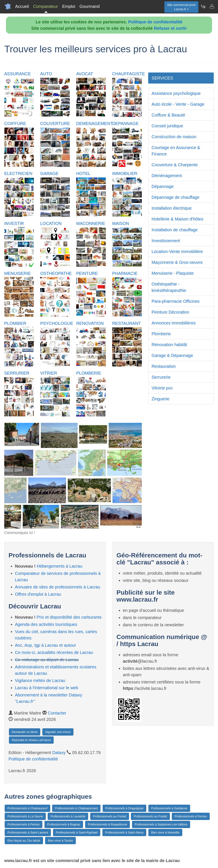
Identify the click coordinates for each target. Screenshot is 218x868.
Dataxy (59, 753)
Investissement (166, 241)
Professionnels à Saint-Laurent (28, 832)
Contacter (57, 713)
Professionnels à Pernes (191, 816)
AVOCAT (85, 74)
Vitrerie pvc (162, 388)
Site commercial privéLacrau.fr (181, 7)
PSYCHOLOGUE (57, 323)
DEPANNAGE (125, 124)
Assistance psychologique (176, 93)
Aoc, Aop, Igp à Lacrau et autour (45, 645)
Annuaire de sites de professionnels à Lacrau (57, 587)
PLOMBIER (15, 323)
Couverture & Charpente (175, 165)
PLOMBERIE (89, 373)
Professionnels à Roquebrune (108, 824)
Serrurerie (161, 377)
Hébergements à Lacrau (60, 566)
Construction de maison (174, 137)
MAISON (121, 223)
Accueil (22, 6)
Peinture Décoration (170, 312)
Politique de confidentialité (155, 22)
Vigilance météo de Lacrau (40, 680)
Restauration (164, 366)
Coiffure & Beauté (168, 115)
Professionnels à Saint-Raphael (77, 832)
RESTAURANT (126, 323)
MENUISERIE (17, 273)
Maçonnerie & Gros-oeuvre (177, 262)
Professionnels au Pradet (150, 816)
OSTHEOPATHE (56, 273)
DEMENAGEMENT (94, 124)
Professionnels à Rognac (64, 824)
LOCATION (51, 223)
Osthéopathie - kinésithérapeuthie (169, 287)
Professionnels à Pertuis (24, 824)
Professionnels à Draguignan (125, 808)
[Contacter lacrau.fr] (212, 6)
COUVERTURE (55, 124)
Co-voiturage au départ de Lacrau (47, 660)
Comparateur (45, 6)
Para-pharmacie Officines (176, 301)
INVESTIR (14, 223)
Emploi (69, 6)
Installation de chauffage (175, 230)
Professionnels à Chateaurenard (76, 808)
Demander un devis (25, 732)
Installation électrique (172, 208)
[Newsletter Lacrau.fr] (203, 6)
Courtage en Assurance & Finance (176, 151)
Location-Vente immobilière (177, 251)
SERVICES (162, 78)
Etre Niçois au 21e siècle (24, 841)
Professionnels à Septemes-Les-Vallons (161, 824)
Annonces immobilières (174, 323)
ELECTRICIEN (18, 173)
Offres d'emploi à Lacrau (38, 594)
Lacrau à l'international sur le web (47, 688)
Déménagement (167, 176)
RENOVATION (90, 323)
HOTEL (83, 173)
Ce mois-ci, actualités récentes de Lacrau (54, 652)
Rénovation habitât (169, 345)
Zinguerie (160, 399)
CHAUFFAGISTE (128, 74)
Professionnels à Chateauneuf (27, 808)
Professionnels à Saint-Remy (124, 832)
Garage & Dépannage (172, 355)
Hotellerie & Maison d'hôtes (177, 219)
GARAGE (49, 173)
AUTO (46, 74)
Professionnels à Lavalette (68, 816)
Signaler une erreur (58, 732)
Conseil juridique (167, 126)
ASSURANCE (17, 74)
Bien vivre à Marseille (165, 832)
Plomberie (161, 334)
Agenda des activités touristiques (46, 624)
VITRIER (49, 373)
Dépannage (163, 186)
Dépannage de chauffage (175, 197)
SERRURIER (17, 373)
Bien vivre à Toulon (60, 841)
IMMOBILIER (125, 173)
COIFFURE (15, 124)
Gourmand (90, 6)
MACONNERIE (91, 223)
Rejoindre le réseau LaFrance (31, 740)
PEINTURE (87, 273)
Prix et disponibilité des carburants (69, 617)
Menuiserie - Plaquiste (173, 273)
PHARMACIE (125, 273)
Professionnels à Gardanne (169, 808)
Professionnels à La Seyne (25, 816)
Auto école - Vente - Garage (178, 104)
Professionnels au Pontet (110, 816)
